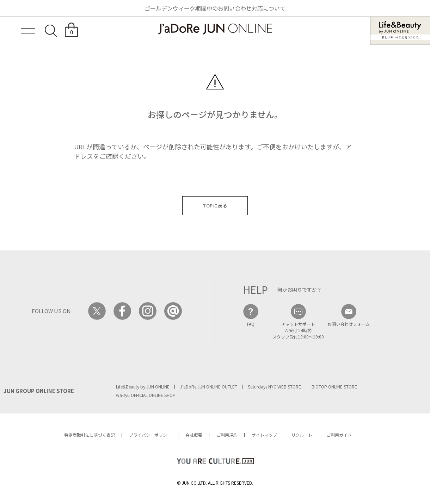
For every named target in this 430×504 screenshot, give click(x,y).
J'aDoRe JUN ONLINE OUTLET (209, 387)
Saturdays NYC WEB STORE (274, 387)
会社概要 (194, 435)
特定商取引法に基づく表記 (90, 435)
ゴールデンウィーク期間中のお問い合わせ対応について (215, 8)
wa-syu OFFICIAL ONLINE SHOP (146, 395)
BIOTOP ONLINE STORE (334, 387)
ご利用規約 (227, 435)
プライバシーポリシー (150, 435)
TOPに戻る (215, 206)
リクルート (302, 435)
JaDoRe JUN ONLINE (215, 29)
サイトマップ (264, 435)
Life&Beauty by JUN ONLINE (143, 387)
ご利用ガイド (339, 435)
